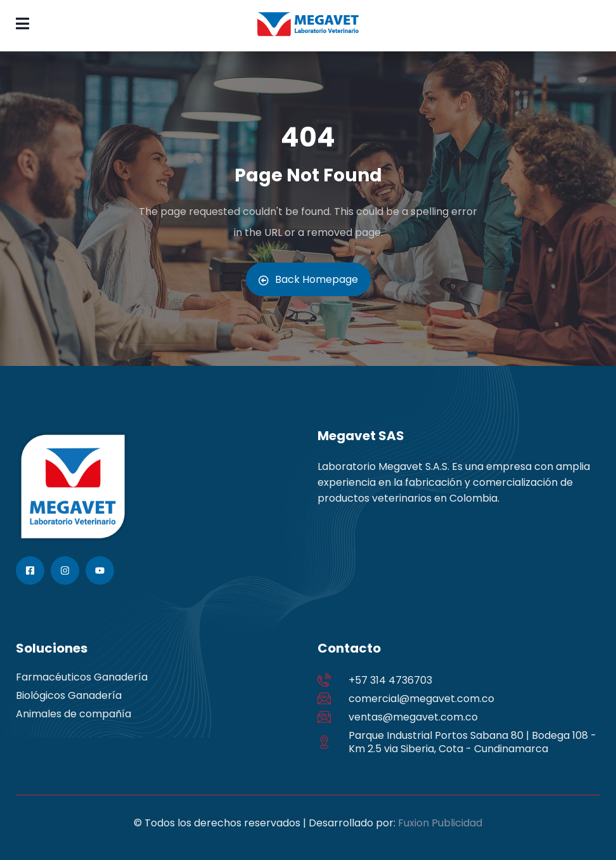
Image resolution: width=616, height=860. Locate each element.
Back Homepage (308, 279)
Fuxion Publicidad (440, 823)
